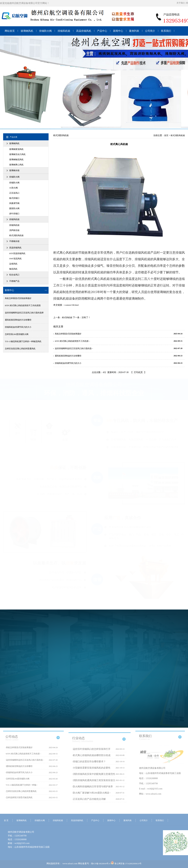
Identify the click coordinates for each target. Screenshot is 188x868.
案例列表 (134, 31)
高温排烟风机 (84, 31)
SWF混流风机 (15, 259)
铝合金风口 (14, 275)
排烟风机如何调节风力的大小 (18, 327)
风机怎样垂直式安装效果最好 (18, 298)
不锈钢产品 (14, 281)
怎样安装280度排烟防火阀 (17, 334)
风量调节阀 (14, 203)
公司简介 (150, 31)
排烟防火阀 (45, 31)
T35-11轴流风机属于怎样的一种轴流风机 (23, 341)
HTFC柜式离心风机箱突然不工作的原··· (72, 341)
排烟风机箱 (64, 31)
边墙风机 (13, 264)
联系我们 (166, 31)
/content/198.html (71, 305)
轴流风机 (13, 269)
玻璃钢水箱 (14, 170)
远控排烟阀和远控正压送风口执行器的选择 (24, 313)
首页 (166, 135)
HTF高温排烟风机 (17, 253)
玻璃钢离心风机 (16, 165)
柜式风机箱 (67, 317)
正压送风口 (14, 193)
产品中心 (102, 31)
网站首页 (10, 31)
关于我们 (181, 3)
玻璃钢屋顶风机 (16, 149)
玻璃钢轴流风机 (16, 159)
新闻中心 (118, 31)
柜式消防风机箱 (16, 235)
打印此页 (138, 372)
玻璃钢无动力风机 (17, 154)
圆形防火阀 (14, 208)
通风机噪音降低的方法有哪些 (18, 320)
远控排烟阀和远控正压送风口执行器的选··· (74, 348)
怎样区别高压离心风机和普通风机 (20, 349)
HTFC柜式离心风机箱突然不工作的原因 (23, 305)
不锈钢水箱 (14, 241)
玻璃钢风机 (27, 31)
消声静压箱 (14, 230)
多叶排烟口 (14, 214)
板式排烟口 (14, 198)
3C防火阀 (13, 188)
